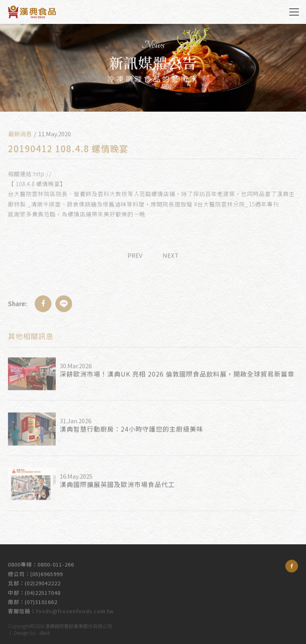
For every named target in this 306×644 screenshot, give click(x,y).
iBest (45, 631)
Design (21, 631)
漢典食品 (32, 12)
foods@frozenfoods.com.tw (75, 608)
